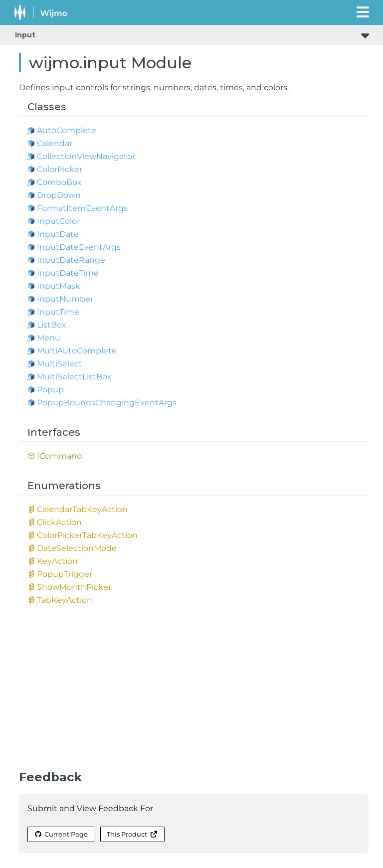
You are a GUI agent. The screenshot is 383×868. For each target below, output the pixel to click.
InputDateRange (71, 260)
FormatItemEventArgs (82, 208)
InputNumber (65, 299)
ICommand (60, 456)
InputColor (58, 221)
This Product (132, 834)
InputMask (59, 286)
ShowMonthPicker (74, 587)
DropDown (59, 195)
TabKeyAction (65, 600)
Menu (49, 338)
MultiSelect (60, 364)
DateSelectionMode (77, 548)
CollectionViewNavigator (86, 156)
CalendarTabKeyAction (82, 509)
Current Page (61, 834)
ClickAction (59, 522)
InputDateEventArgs (79, 247)
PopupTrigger (65, 574)
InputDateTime (68, 273)
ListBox (52, 325)
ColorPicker (60, 169)
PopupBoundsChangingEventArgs (107, 403)
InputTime (58, 312)
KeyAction (57, 561)
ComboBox (59, 182)
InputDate (58, 234)
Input (25, 35)
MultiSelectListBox (74, 377)
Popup (50, 390)
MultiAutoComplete (77, 351)
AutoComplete (67, 130)
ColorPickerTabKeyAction (87, 535)
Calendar (55, 143)
